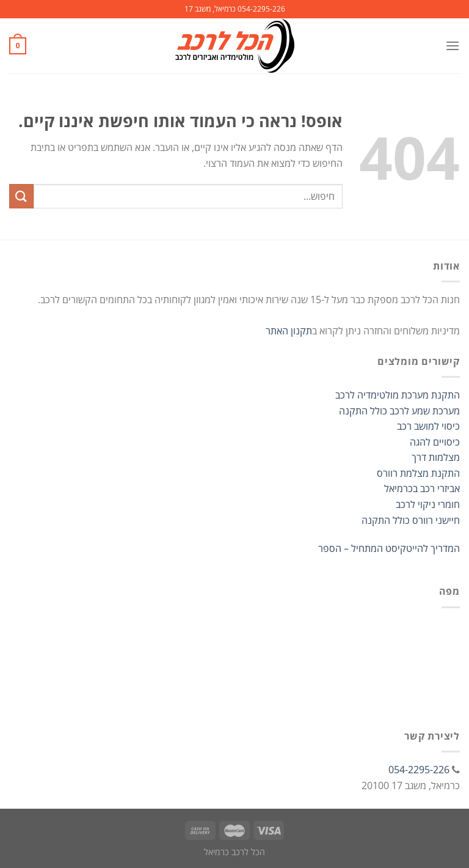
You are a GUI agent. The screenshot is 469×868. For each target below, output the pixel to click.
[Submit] (21, 196)
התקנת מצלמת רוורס (418, 473)
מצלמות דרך (436, 457)
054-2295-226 (419, 770)
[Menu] (453, 46)
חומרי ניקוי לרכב (428, 504)
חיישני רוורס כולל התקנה (411, 520)
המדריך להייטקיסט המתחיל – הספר (389, 548)
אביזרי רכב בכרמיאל (422, 488)
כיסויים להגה (435, 442)
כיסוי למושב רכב (428, 426)
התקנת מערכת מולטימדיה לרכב (398, 395)
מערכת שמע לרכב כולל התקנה (399, 411)
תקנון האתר (289, 331)
